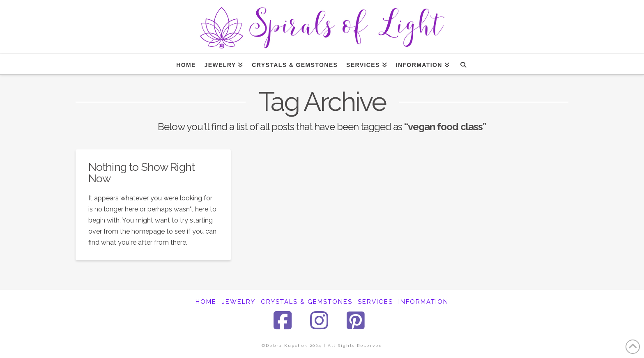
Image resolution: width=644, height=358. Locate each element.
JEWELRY (239, 302)
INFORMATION (423, 302)
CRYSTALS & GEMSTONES (307, 302)
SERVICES (375, 302)
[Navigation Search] (463, 64)
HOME (206, 302)
